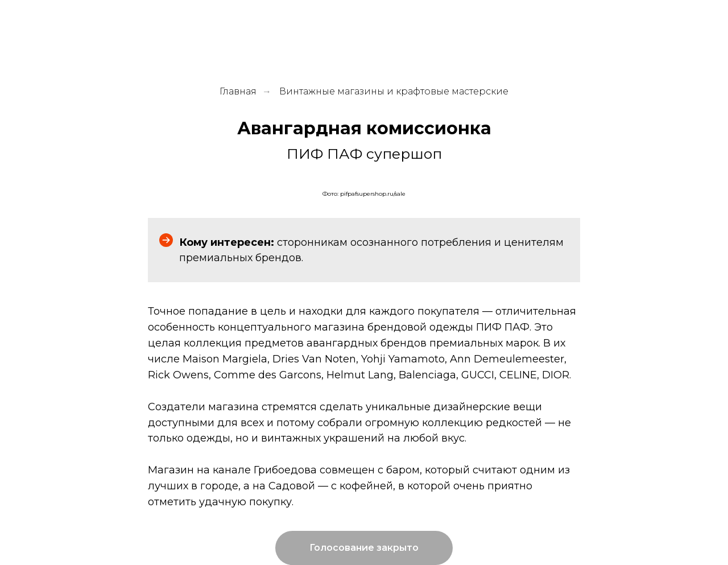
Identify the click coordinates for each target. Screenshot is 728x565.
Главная (238, 91)
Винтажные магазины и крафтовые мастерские (394, 91)
